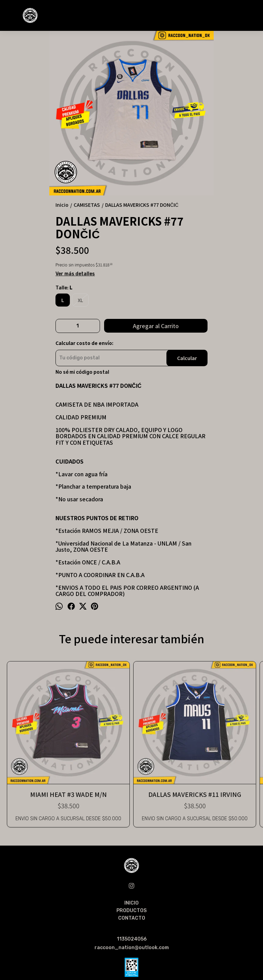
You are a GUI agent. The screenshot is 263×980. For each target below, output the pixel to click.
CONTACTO (132, 853)
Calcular (187, 358)
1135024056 (132, 874)
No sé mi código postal (82, 372)
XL (80, 300)
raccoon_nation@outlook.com (132, 883)
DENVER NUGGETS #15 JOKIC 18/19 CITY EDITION (233, 723)
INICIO (131, 838)
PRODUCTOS (131, 846)
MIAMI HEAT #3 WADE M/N (30, 723)
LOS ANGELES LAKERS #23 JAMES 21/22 (131, 723)
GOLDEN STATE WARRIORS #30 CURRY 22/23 (182, 723)
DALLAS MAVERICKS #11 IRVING (81, 723)
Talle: (64, 288)
